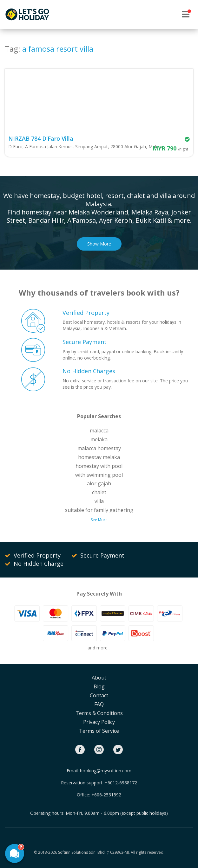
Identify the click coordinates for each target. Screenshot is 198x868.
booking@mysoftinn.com (106, 771)
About (99, 678)
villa (99, 501)
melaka (99, 439)
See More (99, 520)
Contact (99, 695)
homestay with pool (99, 466)
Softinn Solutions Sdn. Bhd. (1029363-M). (94, 852)
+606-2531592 (106, 795)
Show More (99, 244)
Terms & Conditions (99, 713)
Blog (99, 686)
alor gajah (99, 483)
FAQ (99, 704)
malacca (99, 431)
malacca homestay (99, 448)
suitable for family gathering (99, 510)
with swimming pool (99, 475)
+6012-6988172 (121, 783)
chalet (99, 492)
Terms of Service (99, 731)
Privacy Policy (99, 722)
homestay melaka (99, 457)
